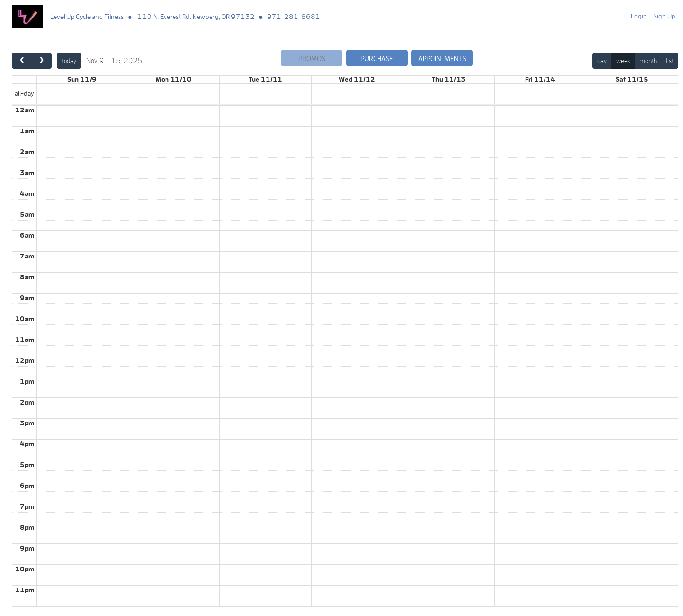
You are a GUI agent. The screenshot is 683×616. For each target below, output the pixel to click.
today (69, 61)
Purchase (377, 59)
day (602, 61)
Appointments (442, 59)
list (670, 61)
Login (639, 16)
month (648, 61)
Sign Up (664, 16)
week (623, 61)
